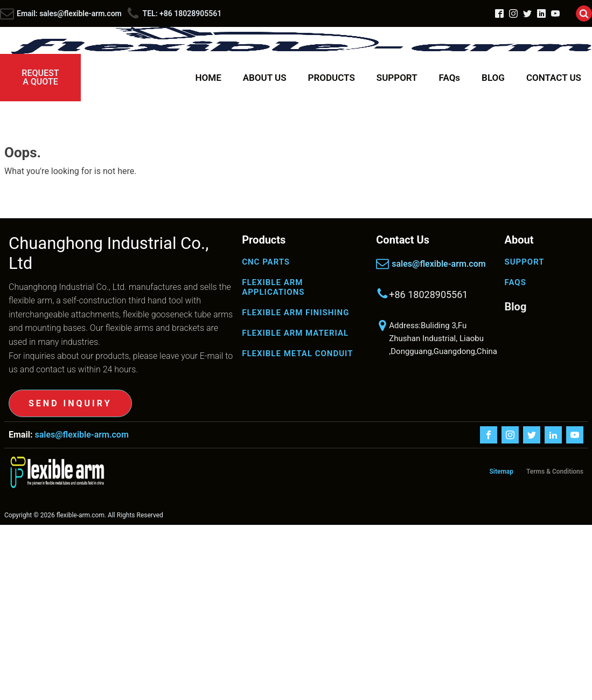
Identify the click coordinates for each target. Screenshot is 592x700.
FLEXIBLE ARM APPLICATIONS (273, 287)
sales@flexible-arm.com (438, 264)
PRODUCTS (332, 78)
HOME (208, 78)
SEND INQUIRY (70, 403)
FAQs (450, 78)
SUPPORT (397, 78)
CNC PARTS (266, 262)
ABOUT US (265, 78)
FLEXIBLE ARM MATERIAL (295, 333)
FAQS (516, 282)
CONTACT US (554, 78)
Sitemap (501, 472)
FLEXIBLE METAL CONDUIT (297, 354)
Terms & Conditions (555, 472)
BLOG (493, 78)
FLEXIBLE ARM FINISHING (295, 313)
